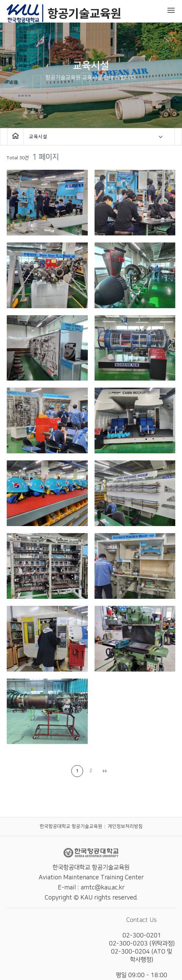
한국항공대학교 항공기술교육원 (71, 826)
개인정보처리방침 (125, 826)
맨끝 (105, 771)
